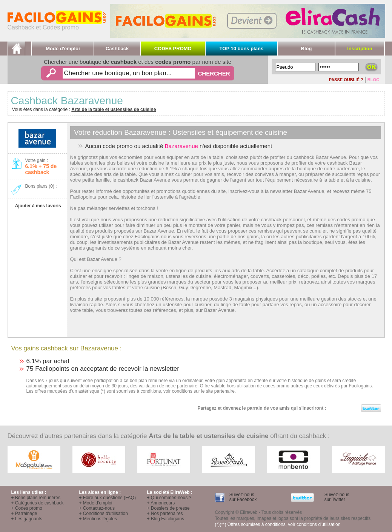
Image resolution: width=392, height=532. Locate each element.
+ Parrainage (24, 513)
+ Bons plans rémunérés (36, 498)
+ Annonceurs (161, 503)
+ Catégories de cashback (38, 503)
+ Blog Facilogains (166, 519)
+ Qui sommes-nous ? (169, 498)
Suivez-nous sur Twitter (336, 497)
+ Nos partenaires (165, 513)
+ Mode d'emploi (96, 503)
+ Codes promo (27, 508)
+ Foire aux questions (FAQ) (108, 498)
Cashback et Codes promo (57, 25)
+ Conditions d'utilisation (104, 513)
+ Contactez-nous (97, 508)
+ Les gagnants (27, 519)
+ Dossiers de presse (168, 508)
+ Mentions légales (98, 519)
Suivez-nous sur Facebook (242, 497)
